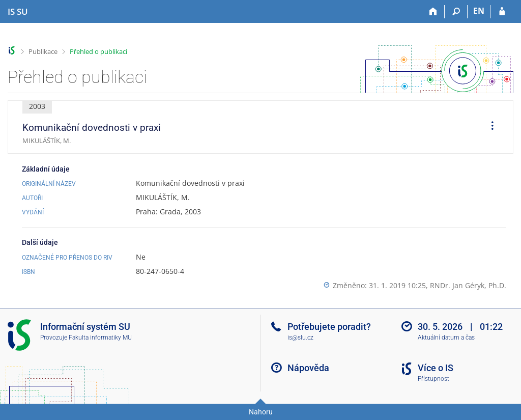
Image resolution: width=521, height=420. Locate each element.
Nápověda (308, 368)
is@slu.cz (300, 338)
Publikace (43, 51)
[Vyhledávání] (456, 12)
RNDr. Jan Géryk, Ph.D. (468, 285)
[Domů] (433, 12)
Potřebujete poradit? (329, 327)
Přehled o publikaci (98, 51)
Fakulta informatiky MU (100, 338)
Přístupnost (433, 379)
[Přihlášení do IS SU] (502, 12)
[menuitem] (489, 127)
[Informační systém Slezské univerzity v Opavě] (18, 12)
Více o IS (436, 368)
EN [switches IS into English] (479, 11)
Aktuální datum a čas (446, 338)
